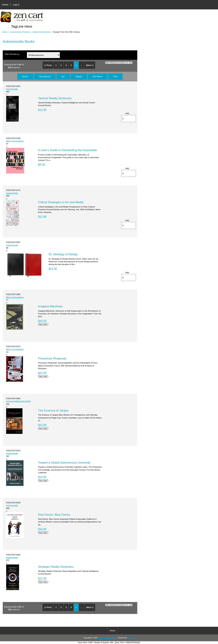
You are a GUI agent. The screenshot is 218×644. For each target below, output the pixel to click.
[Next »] (90, 65)
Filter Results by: (12, 54)
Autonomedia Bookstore (107, 638)
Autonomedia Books (42, 32)
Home (5, 5)
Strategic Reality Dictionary (56, 567)
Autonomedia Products (20, 32)
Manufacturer (45, 76)
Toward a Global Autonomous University (64, 463)
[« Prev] (48, 65)
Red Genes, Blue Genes (54, 515)
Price (115, 76)
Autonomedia (12, 89)
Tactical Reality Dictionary (55, 98)
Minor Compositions (15, 141)
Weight (79, 76)
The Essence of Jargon (53, 410)
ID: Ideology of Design (63, 254)
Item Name (98, 76)
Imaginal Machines (50, 306)
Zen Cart (131, 638)
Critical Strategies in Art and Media (61, 202)
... (81, 65)
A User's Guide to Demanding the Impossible (67, 150)
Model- (25, 76)
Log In (16, 5)
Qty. (63, 76)
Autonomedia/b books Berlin (18, 401)
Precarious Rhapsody (52, 358)
